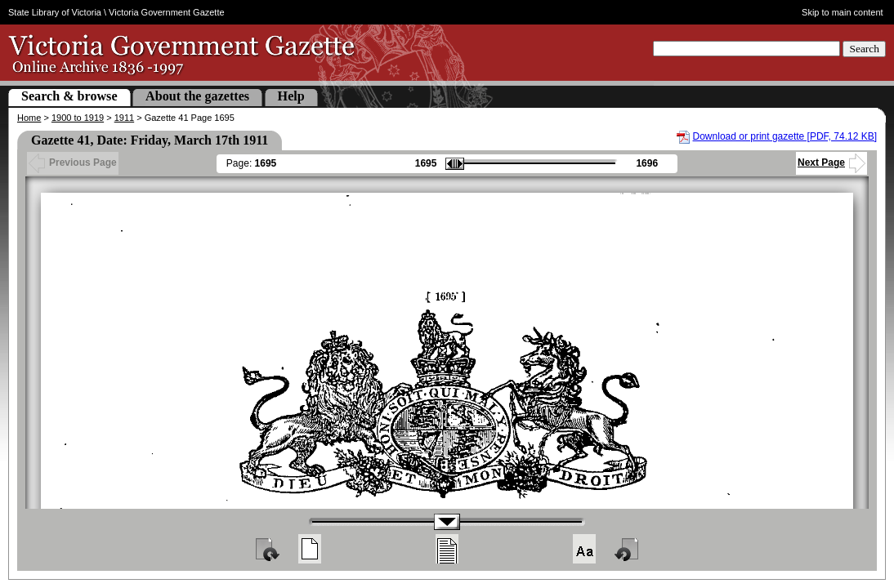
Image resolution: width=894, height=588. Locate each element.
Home (29, 118)
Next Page (831, 163)
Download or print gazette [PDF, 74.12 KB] (785, 136)
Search (864, 49)
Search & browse (69, 96)
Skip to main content (843, 12)
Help (291, 96)
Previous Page (73, 163)
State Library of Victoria (55, 12)
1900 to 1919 (78, 118)
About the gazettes (197, 96)
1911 (124, 118)
